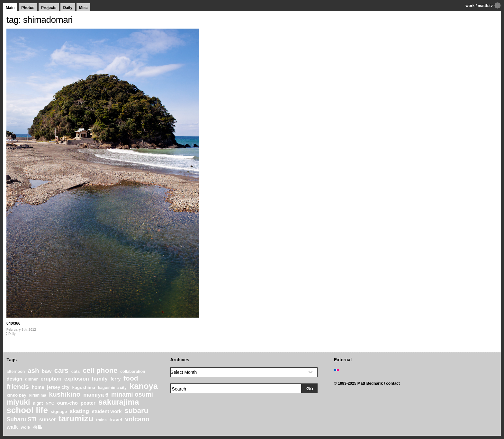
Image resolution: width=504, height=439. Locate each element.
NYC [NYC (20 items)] (50, 403)
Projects (49, 8)
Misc (83, 8)
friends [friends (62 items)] (18, 386)
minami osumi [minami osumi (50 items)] (132, 394)
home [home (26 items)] (38, 387)
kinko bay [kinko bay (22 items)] (16, 395)
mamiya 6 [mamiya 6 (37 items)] (96, 395)
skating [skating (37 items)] (79, 411)
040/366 (13, 323)
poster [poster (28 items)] (88, 403)
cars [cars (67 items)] (61, 371)
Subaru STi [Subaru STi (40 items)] (21, 419)
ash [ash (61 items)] (33, 370)
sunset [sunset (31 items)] (47, 420)
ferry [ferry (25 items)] (116, 379)
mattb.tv (485, 6)
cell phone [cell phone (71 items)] (100, 370)
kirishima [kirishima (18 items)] (38, 395)
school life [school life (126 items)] (27, 410)
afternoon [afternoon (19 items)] (16, 372)
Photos (28, 8)
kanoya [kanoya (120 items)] (144, 386)
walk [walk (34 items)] (12, 427)
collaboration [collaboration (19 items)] (133, 372)
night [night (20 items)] (38, 403)
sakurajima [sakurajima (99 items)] (119, 402)
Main (10, 8)
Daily (68, 8)
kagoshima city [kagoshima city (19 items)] (112, 388)
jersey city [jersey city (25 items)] (58, 387)
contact (393, 383)
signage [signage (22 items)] (59, 412)
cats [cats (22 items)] (76, 371)
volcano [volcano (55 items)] (137, 419)
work (470, 6)
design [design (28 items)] (14, 379)
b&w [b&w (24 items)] (47, 371)
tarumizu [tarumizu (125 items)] (76, 418)
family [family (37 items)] (100, 379)
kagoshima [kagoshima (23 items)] (84, 387)
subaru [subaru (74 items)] (136, 411)
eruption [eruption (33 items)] (51, 379)
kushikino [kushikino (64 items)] (65, 394)
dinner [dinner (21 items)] (32, 379)
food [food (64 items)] (131, 378)
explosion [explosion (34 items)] (77, 379)
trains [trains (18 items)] (101, 420)
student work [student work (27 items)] (107, 411)
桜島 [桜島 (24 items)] (38, 427)
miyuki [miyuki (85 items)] (18, 402)
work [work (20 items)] (26, 427)
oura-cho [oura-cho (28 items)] (67, 403)
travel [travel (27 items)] (116, 420)
